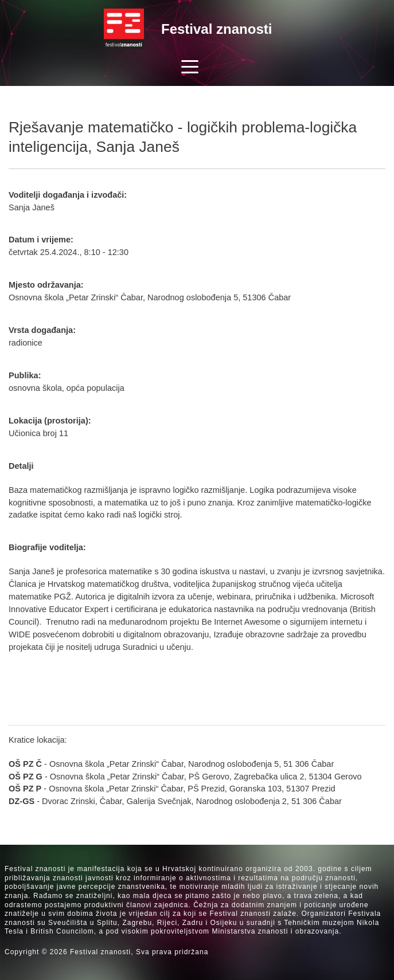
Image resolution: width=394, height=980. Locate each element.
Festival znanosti (216, 29)
